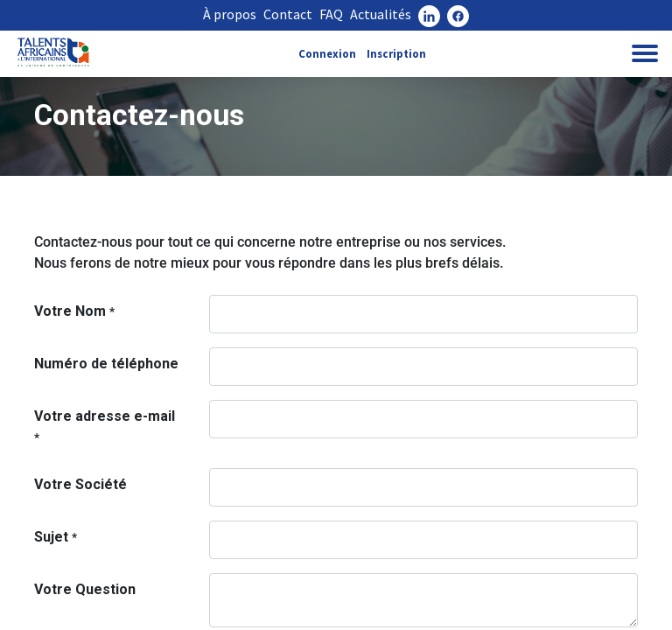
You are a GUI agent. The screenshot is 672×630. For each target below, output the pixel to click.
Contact (288, 14)
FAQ (331, 14)
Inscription (396, 53)
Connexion (327, 53)
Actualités (381, 14)
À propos (230, 14)
